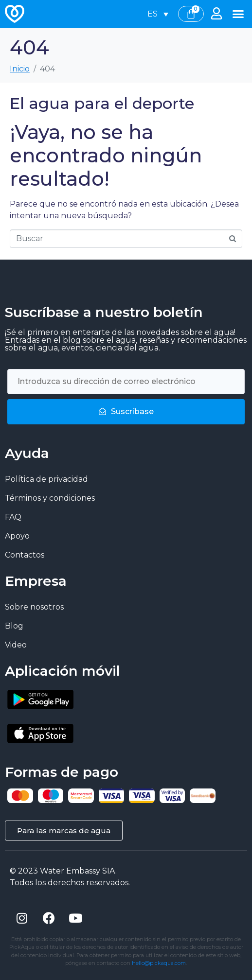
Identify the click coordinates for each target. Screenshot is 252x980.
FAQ (13, 517)
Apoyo (17, 536)
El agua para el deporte (102, 103)
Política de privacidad (46, 479)
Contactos (25, 555)
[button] (238, 14)
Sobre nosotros (34, 607)
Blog (14, 626)
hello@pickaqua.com (159, 963)
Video (16, 645)
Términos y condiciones (50, 498)
